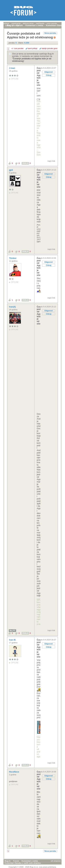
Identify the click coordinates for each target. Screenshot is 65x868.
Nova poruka (50, 33)
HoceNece (14, 772)
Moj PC (12, 631)
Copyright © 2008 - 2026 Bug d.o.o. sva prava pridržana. (33, 867)
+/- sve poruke (18, 48)
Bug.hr (8, 861)
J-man (12, 68)
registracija (16, 23)
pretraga (16, 25)
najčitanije (40, 23)
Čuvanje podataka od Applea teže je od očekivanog (39, 77)
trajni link (51, 161)
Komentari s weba (30, 861)
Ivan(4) (13, 307)
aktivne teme (28, 23)
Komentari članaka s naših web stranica (23, 863)
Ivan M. (13, 640)
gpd (11, 170)
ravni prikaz (33, 48)
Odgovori (49, 72)
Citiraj (49, 75)
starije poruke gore (49, 48)
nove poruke (52, 23)
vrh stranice (56, 861)
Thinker (13, 258)
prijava (6, 23)
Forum (16, 861)
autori (8, 25)
